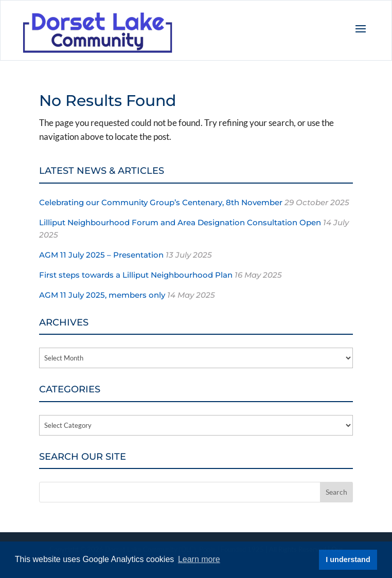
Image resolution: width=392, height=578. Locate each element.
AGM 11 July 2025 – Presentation (101, 255)
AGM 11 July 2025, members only (102, 295)
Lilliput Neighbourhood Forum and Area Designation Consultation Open (180, 222)
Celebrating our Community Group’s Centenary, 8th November (161, 202)
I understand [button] (348, 559)
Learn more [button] (199, 559)
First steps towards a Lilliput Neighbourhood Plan (136, 275)
